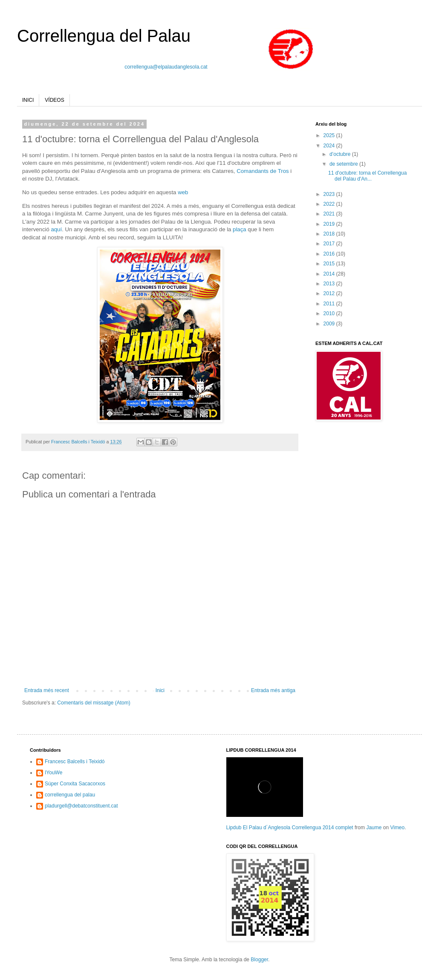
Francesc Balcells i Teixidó (75, 762)
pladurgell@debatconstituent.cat (81, 806)
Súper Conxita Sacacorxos (75, 784)
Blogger (259, 960)
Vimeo (397, 828)
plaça (240, 229)
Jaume (374, 828)
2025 (330, 135)
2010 (330, 313)
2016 (330, 254)
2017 (330, 244)
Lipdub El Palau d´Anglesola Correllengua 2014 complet (290, 828)
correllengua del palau (70, 795)
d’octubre (341, 154)
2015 (330, 264)
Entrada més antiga (273, 690)
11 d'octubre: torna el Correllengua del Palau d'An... (367, 176)
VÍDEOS (54, 100)
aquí (56, 229)
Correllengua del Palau (104, 36)
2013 (330, 284)
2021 (330, 214)
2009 (330, 324)
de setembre (344, 164)
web (183, 192)
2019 (330, 224)
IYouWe (53, 773)
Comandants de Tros (263, 171)
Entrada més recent (47, 690)
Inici (160, 690)
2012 (330, 293)
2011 (330, 304)
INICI (28, 100)
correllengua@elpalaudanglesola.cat (166, 67)
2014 (330, 274)
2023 (330, 194)
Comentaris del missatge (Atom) (94, 703)
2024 (330, 146)
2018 (330, 234)
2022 (330, 204)
